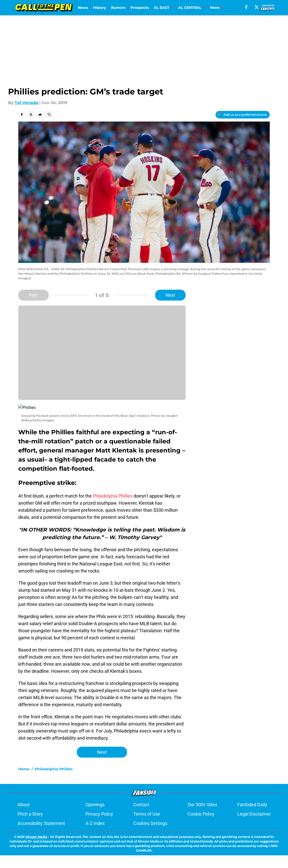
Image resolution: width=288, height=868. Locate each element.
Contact (141, 798)
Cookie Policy (201, 808)
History (100, 8)
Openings (95, 798)
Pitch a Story (30, 808)
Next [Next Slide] (170, 295)
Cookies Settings (150, 817)
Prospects (140, 8)
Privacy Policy (99, 808)
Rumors (118, 8)
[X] (257, 7)
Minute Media (36, 831)
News (83, 8)
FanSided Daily (252, 798)
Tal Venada (26, 103)
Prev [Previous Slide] (33, 295)
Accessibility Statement (41, 817)
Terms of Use (147, 808)
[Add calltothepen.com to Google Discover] (243, 115)
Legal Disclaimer (254, 808)
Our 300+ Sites (202, 798)
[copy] (49, 114)
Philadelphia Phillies (113, 490)
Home (24, 763)
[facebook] (246, 7)
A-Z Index (95, 817)
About (24, 798)
